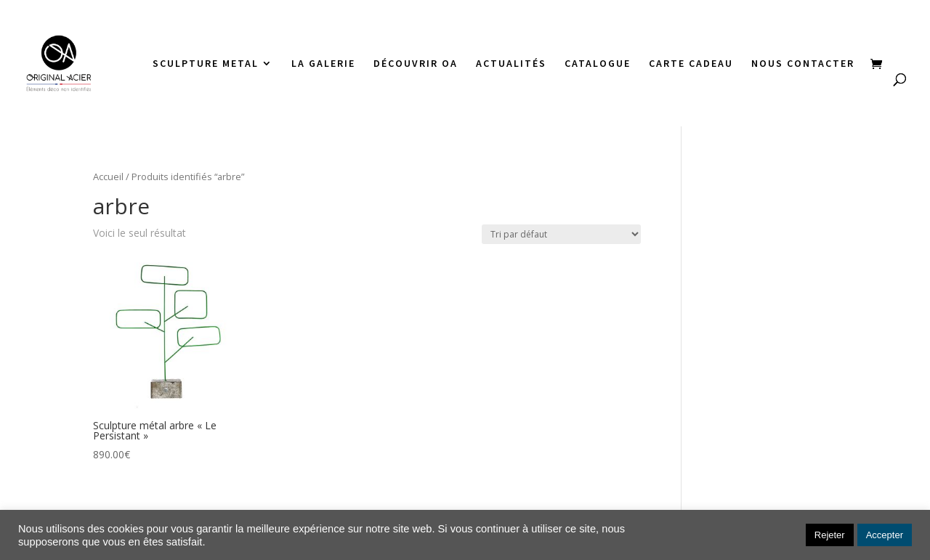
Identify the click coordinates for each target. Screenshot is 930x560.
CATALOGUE (598, 64)
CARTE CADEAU (691, 64)
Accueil (108, 176)
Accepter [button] (885, 535)
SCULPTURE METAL (206, 64)
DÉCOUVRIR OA (416, 64)
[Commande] (561, 234)
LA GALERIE (323, 64)
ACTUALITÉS (511, 64)
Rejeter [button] (830, 535)
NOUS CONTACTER (803, 64)
